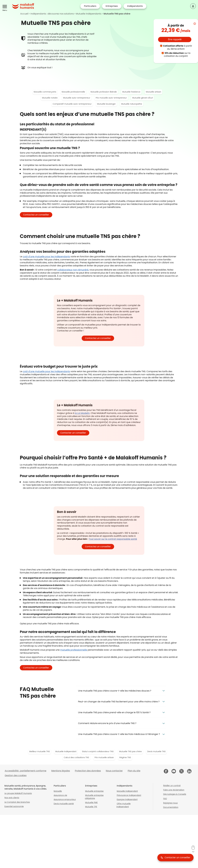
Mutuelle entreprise (94, 791)
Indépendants (135, 6)
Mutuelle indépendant (66, 751)
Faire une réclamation (174, 790)
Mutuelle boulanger (106, 104)
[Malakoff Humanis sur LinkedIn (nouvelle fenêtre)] (189, 771)
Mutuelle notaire (50, 98)
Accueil (24, 14)
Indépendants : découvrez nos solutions (52, 14)
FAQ (165, 799)
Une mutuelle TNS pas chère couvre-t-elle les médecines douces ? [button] (115, 691)
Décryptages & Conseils (175, 794)
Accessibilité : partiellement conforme (26, 771)
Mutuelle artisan (153, 92)
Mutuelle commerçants (45, 92)
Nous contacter (114, 771)
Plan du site (134, 771)
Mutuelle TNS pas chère (117, 14)
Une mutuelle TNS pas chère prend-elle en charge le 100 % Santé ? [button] (114, 712)
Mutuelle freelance (131, 92)
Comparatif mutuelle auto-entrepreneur (72, 104)
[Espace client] (193, 6)
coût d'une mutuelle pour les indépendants (46, 257)
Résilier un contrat (172, 786)
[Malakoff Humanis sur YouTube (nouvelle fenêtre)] (174, 771)
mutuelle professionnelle (74, 650)
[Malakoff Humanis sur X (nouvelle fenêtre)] (181, 771)
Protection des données (88, 771)
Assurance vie (60, 795)
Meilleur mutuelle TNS (40, 751)
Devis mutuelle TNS (156, 751)
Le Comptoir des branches (17, 802)
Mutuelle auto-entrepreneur (77, 98)
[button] (5, 7)
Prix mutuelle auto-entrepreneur (111, 98)
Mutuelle (58, 791)
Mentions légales (61, 771)
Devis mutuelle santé (64, 804)
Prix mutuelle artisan (104, 757)
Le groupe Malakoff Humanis (18, 793)
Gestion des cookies (16, 775)
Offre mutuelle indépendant (124, 805)
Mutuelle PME (91, 802)
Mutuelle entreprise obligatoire (94, 797)
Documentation (171, 807)
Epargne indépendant (127, 799)
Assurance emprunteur (65, 799)
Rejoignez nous (170, 803)
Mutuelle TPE (91, 807)
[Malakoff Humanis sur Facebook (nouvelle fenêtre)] (166, 771)
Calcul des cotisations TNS (76, 757)
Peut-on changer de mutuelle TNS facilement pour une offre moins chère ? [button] (119, 702)
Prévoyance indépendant (129, 795)
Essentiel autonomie (14, 806)
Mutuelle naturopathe (132, 104)
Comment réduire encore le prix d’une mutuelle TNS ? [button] (107, 723)
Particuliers (90, 6)
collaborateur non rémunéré (73, 270)
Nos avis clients (12, 798)
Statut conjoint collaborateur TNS (98, 751)
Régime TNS (125, 757)
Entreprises (112, 6)
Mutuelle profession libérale (104, 92)
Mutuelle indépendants (89, 14)
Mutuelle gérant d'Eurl (143, 98)
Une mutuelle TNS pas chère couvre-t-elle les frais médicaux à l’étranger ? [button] (119, 734)
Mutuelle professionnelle (73, 92)
